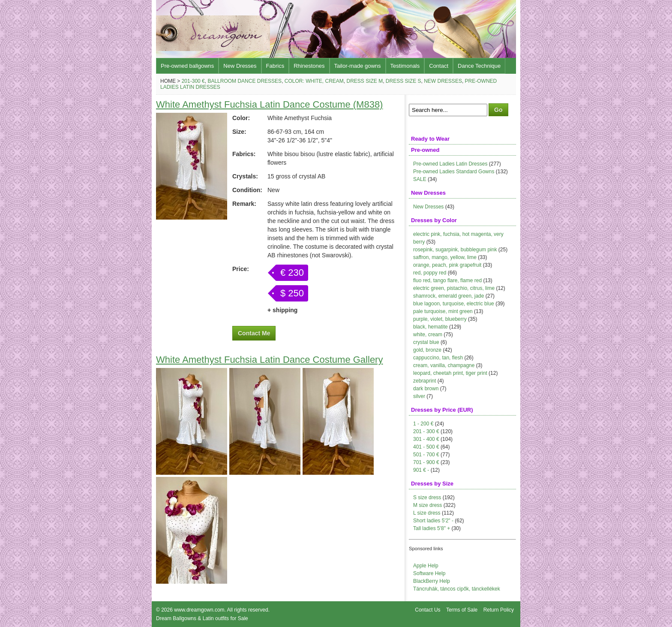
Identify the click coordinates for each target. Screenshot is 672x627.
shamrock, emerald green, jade (448, 296)
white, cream (428, 335)
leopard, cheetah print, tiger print (450, 373)
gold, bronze (427, 350)
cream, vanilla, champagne (444, 365)
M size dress (427, 505)
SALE (420, 179)
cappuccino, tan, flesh (438, 358)
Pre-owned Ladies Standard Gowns (454, 172)
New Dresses (240, 66)
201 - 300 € (426, 431)
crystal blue (426, 342)
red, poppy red (430, 273)
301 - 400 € (426, 439)
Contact (439, 66)
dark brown (426, 389)
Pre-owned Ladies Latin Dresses (450, 164)
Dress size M (364, 81)
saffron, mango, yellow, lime (445, 257)
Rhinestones (309, 66)
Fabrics (275, 66)
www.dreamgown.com (199, 610)
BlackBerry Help (432, 581)
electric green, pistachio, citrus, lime (454, 288)
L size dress (427, 513)
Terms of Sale (462, 610)
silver (419, 396)
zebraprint (424, 381)
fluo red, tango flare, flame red (447, 280)
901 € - (421, 470)
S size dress (427, 497)
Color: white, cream (314, 81)
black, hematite (430, 327)
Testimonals (405, 66)
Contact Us (427, 610)
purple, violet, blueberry (440, 319)
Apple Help (426, 566)
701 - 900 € (426, 462)
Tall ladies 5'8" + (432, 528)
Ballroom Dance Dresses (244, 81)
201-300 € (193, 81)
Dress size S (403, 81)
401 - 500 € (426, 447)
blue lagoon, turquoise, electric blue (454, 304)
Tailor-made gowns (358, 66)
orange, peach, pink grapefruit (447, 265)
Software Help (429, 573)
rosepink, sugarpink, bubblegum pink (455, 250)
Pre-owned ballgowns (187, 66)
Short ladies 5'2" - (433, 521)
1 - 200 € (423, 424)
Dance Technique (479, 66)
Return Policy (499, 610)
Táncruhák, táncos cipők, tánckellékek (457, 589)
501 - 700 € (426, 455)
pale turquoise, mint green (443, 311)
